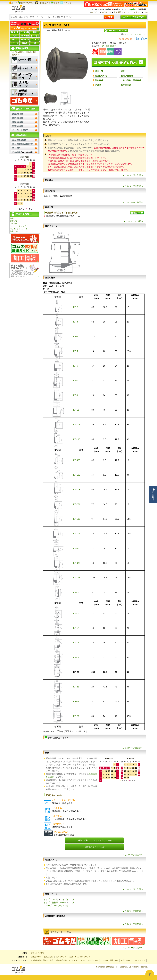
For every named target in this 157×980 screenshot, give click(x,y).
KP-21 (76, 687)
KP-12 (76, 410)
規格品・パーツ (59, 903)
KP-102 (77, 475)
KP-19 (76, 657)
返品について (101, 76)
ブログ (55, 3)
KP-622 (77, 563)
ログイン (95, 12)
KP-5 (76, 351)
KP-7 (76, 381)
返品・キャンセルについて (80, 957)
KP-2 (76, 307)
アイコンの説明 (109, 46)
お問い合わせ (127, 76)
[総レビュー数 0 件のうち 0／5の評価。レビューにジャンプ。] (133, 39)
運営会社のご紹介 (38, 953)
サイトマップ (140, 960)
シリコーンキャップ (18, 226)
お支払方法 (49, 957)
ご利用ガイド (43, 3)
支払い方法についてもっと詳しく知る (94, 840)
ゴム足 (55, 899)
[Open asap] (150, 974)
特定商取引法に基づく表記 (67, 960)
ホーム (13, 3)
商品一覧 (99, 71)
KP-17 (76, 628)
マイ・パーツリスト (132, 12)
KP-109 (77, 519)
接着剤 (13, 218)
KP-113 (77, 439)
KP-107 (77, 534)
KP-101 (77, 425)
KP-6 (76, 366)
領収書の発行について (94, 847)
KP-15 (76, 592)
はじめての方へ (26, 3)
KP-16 (76, 613)
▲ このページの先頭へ (133, 175)
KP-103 (77, 490)
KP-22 (76, 701)
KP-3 (76, 322)
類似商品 (99, 80)
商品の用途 (126, 85)
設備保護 (14, 221)
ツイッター (67, 3)
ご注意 (98, 85)
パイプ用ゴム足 (67, 899)
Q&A (146, 12)
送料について (61, 957)
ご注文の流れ (36, 957)
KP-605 (77, 548)
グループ (48, 906)
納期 (123, 71)
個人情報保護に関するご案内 (42, 960)
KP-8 (76, 395)
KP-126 (77, 578)
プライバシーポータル (89, 960)
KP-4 (76, 336)
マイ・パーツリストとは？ (133, 34)
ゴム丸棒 (14, 224)
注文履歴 (117, 12)
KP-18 (76, 643)
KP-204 (77, 504)
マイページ (106, 12)
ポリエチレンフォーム (19, 229)
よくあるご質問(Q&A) (109, 960)
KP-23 (76, 716)
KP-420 (77, 460)
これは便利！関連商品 (131, 80)
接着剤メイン (15, 231)
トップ (47, 899)
